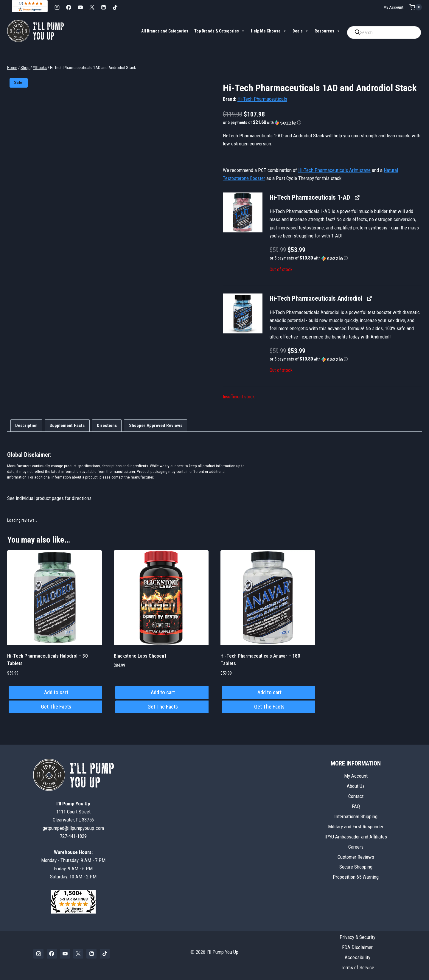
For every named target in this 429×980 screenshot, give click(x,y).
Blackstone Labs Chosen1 (140, 656)
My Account (393, 7)
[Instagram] (57, 7)
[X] (92, 7)
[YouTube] (80, 7)
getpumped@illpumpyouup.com (73, 828)
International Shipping (356, 816)
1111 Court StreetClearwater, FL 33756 (73, 812)
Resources (327, 31)
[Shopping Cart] (416, 7)
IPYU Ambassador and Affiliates (356, 837)
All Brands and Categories (165, 31)
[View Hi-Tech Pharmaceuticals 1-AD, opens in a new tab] (357, 197)
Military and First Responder (356, 827)
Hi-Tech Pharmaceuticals (262, 99)
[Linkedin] (103, 7)
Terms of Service (357, 967)
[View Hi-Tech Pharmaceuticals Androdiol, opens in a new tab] (369, 298)
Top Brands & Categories (220, 31)
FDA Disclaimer (357, 947)
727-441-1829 (73, 836)
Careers (356, 847)
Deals (301, 31)
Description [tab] (26, 425)
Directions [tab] (107, 425)
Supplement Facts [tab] (67, 425)
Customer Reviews (356, 857)
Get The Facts (56, 707)
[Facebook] (69, 7)
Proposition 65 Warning (356, 877)
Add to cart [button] (56, 692)
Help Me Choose (269, 31)
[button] (322, 122)
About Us (356, 786)
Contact (356, 796)
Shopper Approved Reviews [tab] (156, 425)
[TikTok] (115, 7)
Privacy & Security (357, 937)
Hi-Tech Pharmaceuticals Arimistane (334, 170)
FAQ (356, 806)
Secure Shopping (356, 867)
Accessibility (357, 957)
